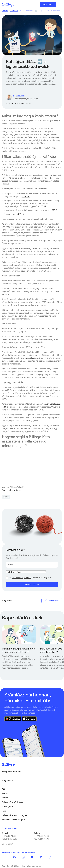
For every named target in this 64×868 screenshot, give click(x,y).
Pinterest (41, 857)
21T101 (43, 206)
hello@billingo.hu (10, 839)
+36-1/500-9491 (41, 839)
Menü (60, 4)
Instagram (23, 857)
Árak (4, 789)
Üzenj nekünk (8, 844)
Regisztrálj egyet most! (12, 490)
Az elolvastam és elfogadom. (30, 578)
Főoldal (5, 11)
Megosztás (7, 601)
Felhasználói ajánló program (15, 815)
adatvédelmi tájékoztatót (21, 578)
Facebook (14, 857)
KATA (6, 497)
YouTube (32, 857)
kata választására (32, 358)
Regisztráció (48, 4)
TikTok (50, 857)
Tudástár (14, 11)
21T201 (21, 214)
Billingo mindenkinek (11, 772)
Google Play (13, 719)
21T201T (53, 210)
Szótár (5, 798)
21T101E (25, 197)
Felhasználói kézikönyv (12, 802)
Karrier (5, 811)
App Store (29, 719)
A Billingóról (7, 807)
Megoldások (8, 781)
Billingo (8, 5)
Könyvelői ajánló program (14, 820)
